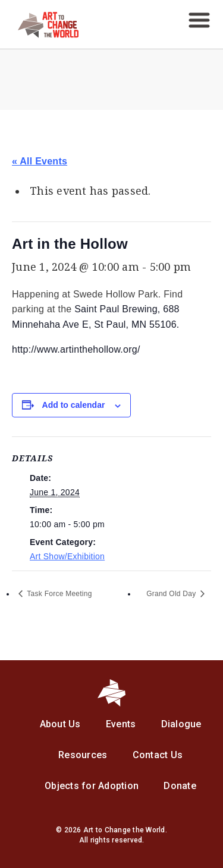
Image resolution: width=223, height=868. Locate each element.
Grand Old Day (172, 594)
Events (121, 724)
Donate (180, 786)
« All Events (40, 161)
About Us (60, 724)
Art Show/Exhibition (67, 556)
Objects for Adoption (92, 786)
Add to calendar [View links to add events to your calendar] (74, 405)
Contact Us (158, 755)
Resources (83, 755)
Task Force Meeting (59, 594)
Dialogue (181, 724)
